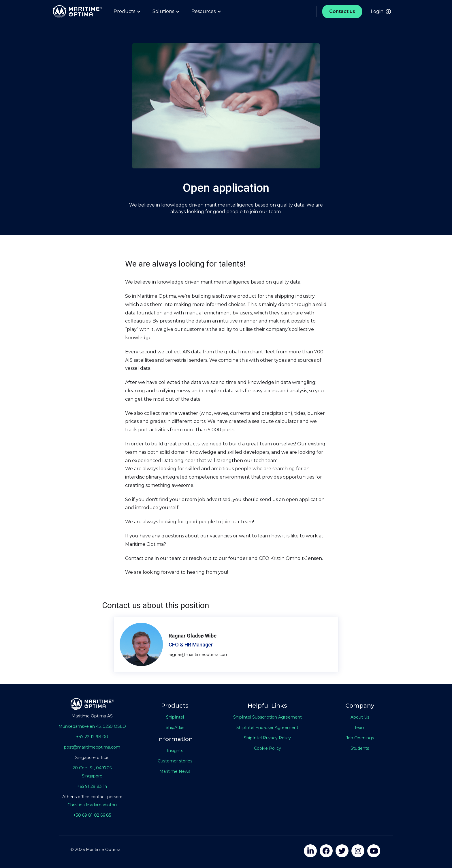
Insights (175, 751)
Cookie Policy (268, 748)
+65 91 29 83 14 (92, 786)
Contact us (342, 11)
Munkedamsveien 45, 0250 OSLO (92, 726)
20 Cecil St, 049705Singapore (92, 772)
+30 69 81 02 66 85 (92, 815)
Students (360, 748)
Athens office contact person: (92, 797)
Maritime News (175, 771)
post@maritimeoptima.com (92, 747)
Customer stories (175, 761)
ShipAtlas (175, 728)
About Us (360, 717)
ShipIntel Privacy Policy (267, 738)
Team (360, 728)
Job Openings (360, 738)
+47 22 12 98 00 (92, 737)
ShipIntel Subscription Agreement (268, 717)
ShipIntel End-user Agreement (267, 728)
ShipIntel (175, 717)
